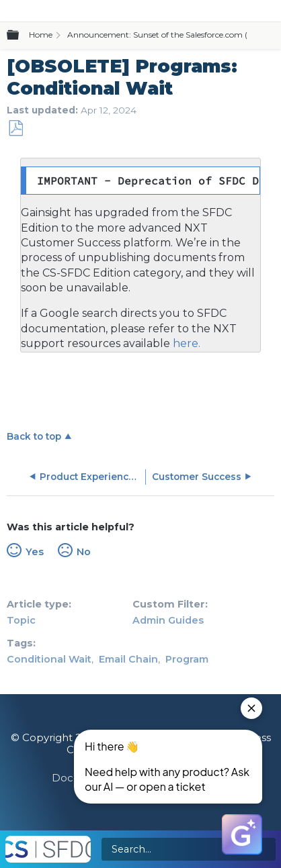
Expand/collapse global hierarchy (21, 36)
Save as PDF (15, 129)
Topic (21, 620)
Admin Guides (168, 620)
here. (185, 343)
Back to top (34, 436)
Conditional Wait (49, 659)
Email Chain (128, 659)
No (84, 552)
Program (187, 659)
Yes (35, 552)
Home (41, 35)
